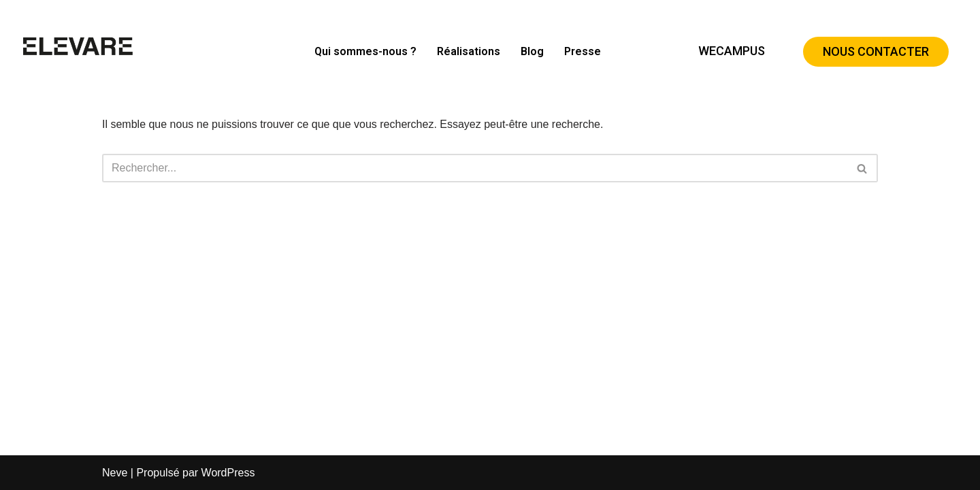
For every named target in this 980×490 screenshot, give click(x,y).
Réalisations (469, 51)
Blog (532, 51)
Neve (115, 473)
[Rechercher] (475, 168)
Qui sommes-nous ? (365, 51)
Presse (583, 51)
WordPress (228, 473)
